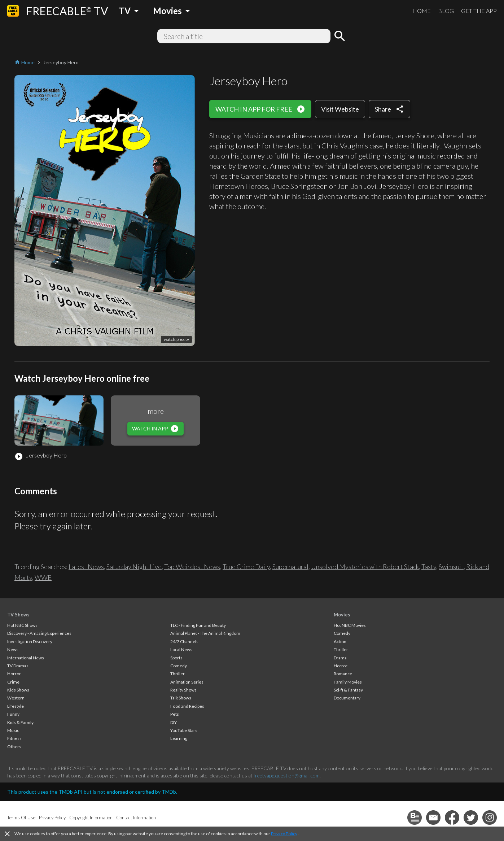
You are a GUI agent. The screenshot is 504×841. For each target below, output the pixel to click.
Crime (13, 682)
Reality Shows (183, 690)
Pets (175, 714)
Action (340, 641)
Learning (179, 738)
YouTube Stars (184, 730)
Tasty (429, 567)
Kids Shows (18, 690)
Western (16, 698)
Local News (181, 649)
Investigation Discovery (30, 641)
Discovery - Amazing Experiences (39, 633)
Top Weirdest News (192, 567)
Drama (340, 658)
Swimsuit (451, 567)
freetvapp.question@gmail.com (287, 775)
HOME (422, 11)
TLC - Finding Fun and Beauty (198, 625)
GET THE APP (479, 11)
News (13, 649)
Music (13, 730)
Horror (14, 674)
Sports (176, 658)
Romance (343, 674)
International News (26, 658)
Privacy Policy (284, 834)
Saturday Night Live (134, 567)
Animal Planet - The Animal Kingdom (205, 633)
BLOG (446, 11)
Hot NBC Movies (350, 625)
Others (14, 747)
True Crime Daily (246, 567)
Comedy (179, 666)
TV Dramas (18, 666)
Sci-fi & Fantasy (348, 690)
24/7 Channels (184, 641)
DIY (174, 722)
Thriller (178, 674)
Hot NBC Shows (22, 625)
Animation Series (187, 682)
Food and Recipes (187, 706)
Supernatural (290, 567)
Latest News (86, 567)
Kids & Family (20, 722)
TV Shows (18, 615)
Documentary (347, 698)
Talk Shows (181, 698)
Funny (13, 714)
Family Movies (348, 682)
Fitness (14, 738)
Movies (342, 615)
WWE (43, 577)
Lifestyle (16, 706)
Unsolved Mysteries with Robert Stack (365, 567)
